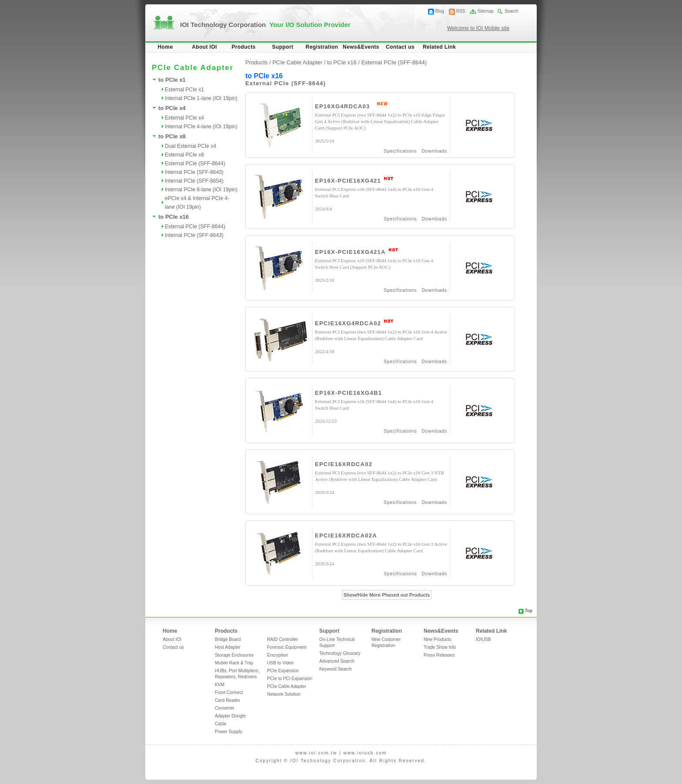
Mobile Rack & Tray (234, 663)
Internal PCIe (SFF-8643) (194, 172)
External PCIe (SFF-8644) (195, 163)
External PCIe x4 (184, 118)
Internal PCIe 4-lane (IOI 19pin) (201, 127)
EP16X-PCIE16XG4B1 (348, 393)
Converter (225, 708)
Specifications (401, 151)
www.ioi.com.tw (316, 753)
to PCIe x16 (174, 217)
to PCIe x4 (172, 108)
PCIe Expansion (283, 671)
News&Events (361, 47)
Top (528, 611)
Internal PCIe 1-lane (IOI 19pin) (201, 98)
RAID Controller (282, 639)
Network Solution (284, 694)
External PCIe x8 (184, 155)
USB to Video (280, 663)
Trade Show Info (440, 647)
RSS (461, 11)
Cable (221, 724)
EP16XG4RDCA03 (343, 106)
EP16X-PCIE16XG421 (348, 181)
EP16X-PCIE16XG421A (350, 252)
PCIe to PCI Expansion (290, 679)
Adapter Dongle (230, 716)
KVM (220, 685)
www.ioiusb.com (365, 753)
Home (165, 47)
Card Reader (227, 700)
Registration (322, 47)
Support (283, 47)
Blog (440, 11)
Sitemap (486, 11)
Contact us (400, 47)
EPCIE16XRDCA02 (344, 464)
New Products (437, 639)
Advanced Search (337, 661)
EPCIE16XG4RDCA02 (348, 323)
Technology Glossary (340, 653)
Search (512, 11)
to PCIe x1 (172, 80)
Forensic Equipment (287, 647)
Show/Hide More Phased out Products (387, 595)
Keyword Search (336, 669)
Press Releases (439, 655)
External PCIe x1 (184, 90)
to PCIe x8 (172, 136)
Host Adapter (228, 647)
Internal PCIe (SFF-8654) (194, 181)
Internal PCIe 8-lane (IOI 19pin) (201, 190)
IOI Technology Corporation (265, 25)
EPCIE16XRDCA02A (346, 535)
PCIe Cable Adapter (287, 686)
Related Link (439, 47)
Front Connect (229, 692)
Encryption (277, 655)
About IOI (204, 47)
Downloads (435, 151)
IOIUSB (483, 639)
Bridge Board (228, 639)
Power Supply (229, 732)
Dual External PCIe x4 (191, 146)
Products (243, 47)
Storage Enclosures (234, 655)
